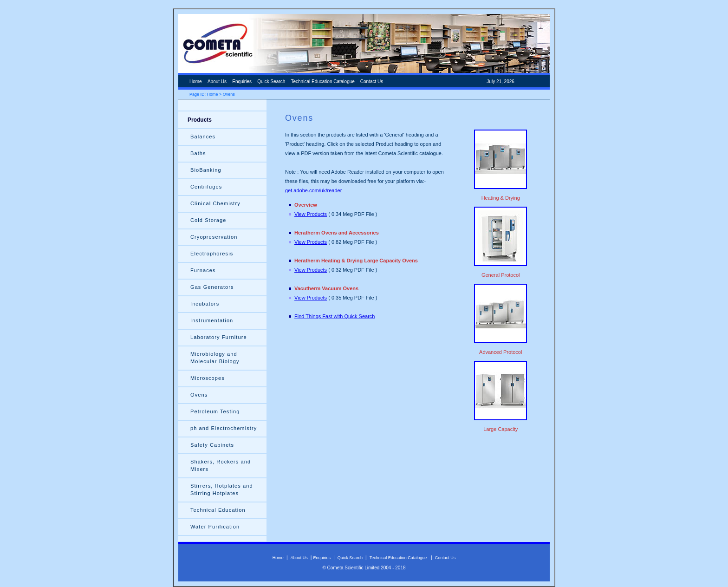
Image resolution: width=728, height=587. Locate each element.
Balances (203, 137)
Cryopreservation (214, 237)
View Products (311, 214)
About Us (217, 82)
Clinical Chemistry (215, 203)
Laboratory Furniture (219, 337)
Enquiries (242, 82)
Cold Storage (208, 220)
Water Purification (215, 527)
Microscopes (208, 378)
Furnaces (215, 270)
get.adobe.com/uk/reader (313, 190)
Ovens (199, 395)
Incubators (205, 304)
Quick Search (271, 82)
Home (196, 82)
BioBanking (206, 170)
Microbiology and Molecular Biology (215, 358)
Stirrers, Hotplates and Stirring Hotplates (222, 489)
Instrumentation (212, 320)
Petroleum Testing (215, 411)
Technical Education (218, 510)
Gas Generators (212, 287)
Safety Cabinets (212, 445)
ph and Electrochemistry (224, 428)
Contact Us (372, 82)
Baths (198, 153)
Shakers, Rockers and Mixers (221, 465)
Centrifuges (206, 187)
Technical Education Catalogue (324, 82)
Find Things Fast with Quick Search (335, 316)
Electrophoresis (212, 254)
